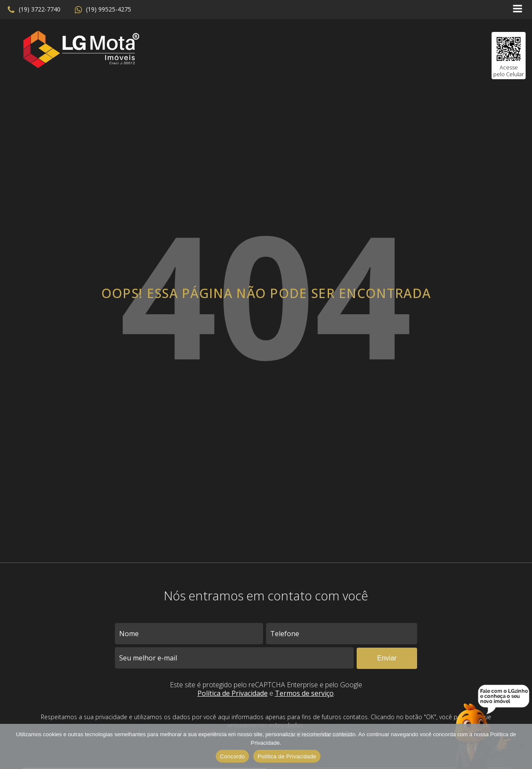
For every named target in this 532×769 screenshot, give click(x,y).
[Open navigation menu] (518, 10)
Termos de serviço (304, 693)
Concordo (232, 756)
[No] (521, 746)
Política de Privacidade (233, 693)
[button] (34, 10)
